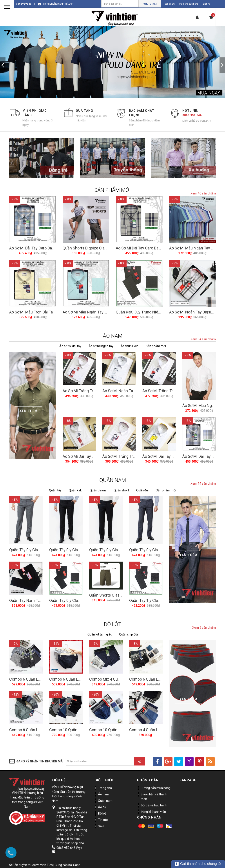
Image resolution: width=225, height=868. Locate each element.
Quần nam (105, 799)
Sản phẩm (170, 4)
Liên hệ (207, 4)
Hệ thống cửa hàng (189, 4)
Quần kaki (76, 489)
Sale (101, 824)
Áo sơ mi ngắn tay (101, 345)
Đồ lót (102, 811)
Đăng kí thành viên (153, 810)
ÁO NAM (113, 335)
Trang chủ (105, 786)
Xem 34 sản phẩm (203, 339)
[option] (112, 62)
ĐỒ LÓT (113, 622)
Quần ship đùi (128, 632)
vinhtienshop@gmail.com (59, 4)
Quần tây (55, 489)
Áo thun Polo (130, 345)
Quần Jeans (98, 489)
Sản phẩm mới (156, 345)
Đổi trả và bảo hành (154, 803)
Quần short (121, 489)
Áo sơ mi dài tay (70, 345)
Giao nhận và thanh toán (154, 795)
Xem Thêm (29, 410)
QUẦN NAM (113, 479)
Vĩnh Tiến (46, 863)
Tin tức (103, 818)
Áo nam (103, 792)
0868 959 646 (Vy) (69, 846)
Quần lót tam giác (100, 632)
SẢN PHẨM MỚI (112, 190)
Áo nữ (102, 805)
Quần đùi (142, 489)
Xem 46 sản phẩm (203, 193)
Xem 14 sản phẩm (203, 482)
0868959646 (24, 4)
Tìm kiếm (150, 4)
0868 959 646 (192, 115)
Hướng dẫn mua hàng (156, 786)
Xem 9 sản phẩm (204, 626)
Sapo (77, 863)
